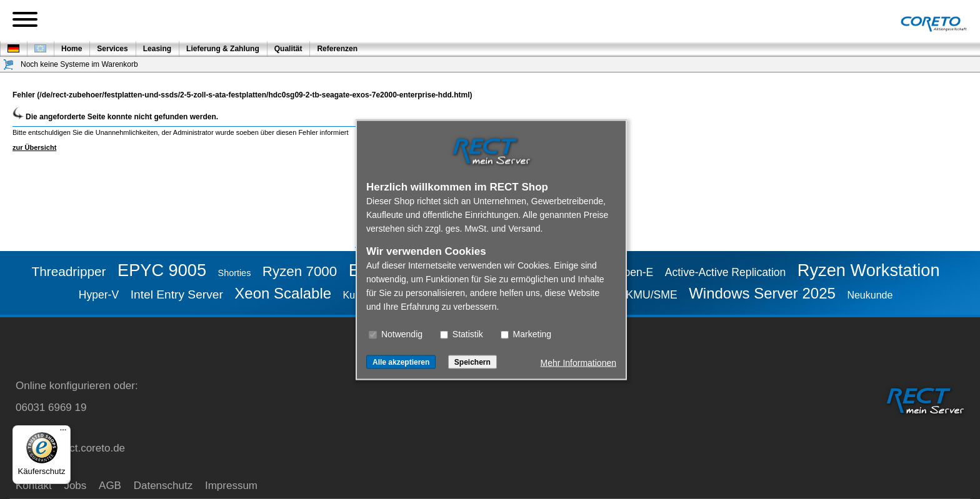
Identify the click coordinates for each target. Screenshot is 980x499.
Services (112, 49)
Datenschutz (163, 486)
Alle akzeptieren (401, 362)
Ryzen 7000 (300, 271)
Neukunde (870, 295)
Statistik (462, 333)
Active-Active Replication (726, 272)
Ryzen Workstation (869, 270)
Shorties (235, 273)
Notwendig (396, 333)
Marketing (526, 333)
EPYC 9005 (162, 270)
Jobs (75, 486)
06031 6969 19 (51, 408)
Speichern (472, 362)
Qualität (288, 49)
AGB (110, 486)
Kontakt (34, 486)
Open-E (635, 272)
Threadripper (68, 271)
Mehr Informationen (578, 362)
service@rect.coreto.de (70, 448)
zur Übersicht (34, 147)
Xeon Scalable (283, 293)
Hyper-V (99, 295)
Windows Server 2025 (762, 293)
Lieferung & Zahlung (223, 49)
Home (72, 49)
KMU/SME (652, 295)
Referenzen (337, 49)
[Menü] (63, 433)
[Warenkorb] (9, 65)
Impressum (231, 486)
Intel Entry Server (177, 294)
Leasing (157, 49)
